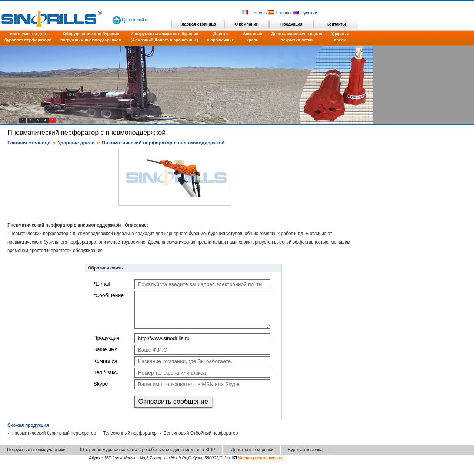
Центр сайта (135, 20)
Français (254, 13)
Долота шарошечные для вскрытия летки (297, 37)
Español (280, 13)
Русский (305, 13)
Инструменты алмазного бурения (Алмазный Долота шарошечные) (164, 37)
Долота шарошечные (221, 37)
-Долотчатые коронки (252, 450)
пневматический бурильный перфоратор (54, 433)
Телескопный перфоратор (130, 433)
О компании (247, 24)
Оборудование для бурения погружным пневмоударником (91, 37)
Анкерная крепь (253, 37)
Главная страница (198, 24)
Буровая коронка (305, 450)
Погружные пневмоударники (36, 450)
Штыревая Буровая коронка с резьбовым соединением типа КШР (148, 450)
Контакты (336, 24)
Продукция (291, 24)
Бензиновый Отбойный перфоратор (201, 433)
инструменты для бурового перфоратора (28, 37)
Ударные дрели (340, 37)
